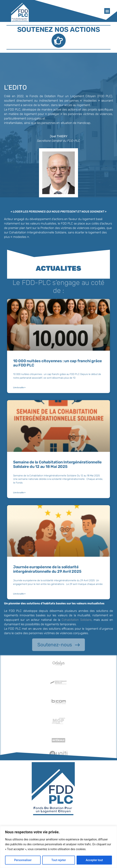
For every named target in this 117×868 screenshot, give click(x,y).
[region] (58, 847)
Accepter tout (94, 860)
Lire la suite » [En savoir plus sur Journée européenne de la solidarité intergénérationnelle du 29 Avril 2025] (19, 594)
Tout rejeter (59, 860)
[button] (107, 11)
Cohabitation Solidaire (77, 620)
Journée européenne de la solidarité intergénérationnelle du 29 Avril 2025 (47, 569)
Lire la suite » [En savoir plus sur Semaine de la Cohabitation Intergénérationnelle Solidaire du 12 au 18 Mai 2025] (19, 493)
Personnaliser (23, 860)
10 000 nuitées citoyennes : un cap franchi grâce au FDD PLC (57, 363)
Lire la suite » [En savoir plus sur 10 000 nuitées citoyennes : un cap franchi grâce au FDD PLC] (19, 388)
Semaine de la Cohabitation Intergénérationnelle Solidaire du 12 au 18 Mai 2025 (57, 464)
